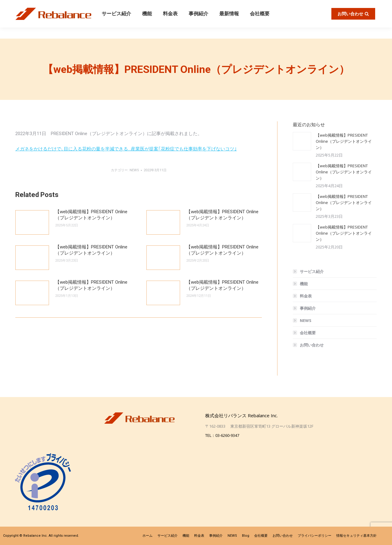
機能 (304, 284)
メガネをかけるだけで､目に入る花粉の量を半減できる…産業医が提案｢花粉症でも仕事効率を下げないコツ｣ (126, 149)
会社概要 (308, 333)
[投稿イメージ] (32, 222)
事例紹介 (308, 308)
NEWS (134, 170)
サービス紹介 (312, 271)
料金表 (306, 296)
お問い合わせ (312, 345)
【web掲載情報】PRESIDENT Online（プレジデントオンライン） (91, 215)
